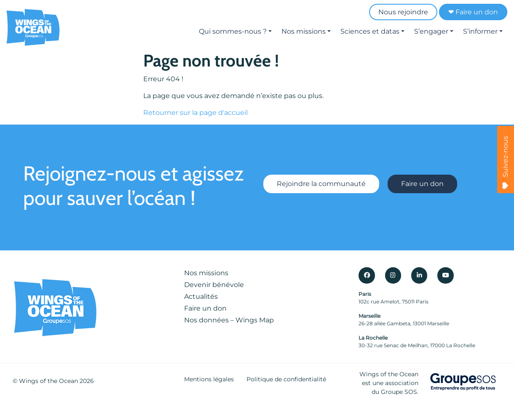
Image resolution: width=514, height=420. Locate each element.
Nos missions (304, 31)
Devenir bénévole (214, 285)
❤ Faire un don (473, 12)
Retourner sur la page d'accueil (195, 113)
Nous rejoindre (403, 12)
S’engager (431, 31)
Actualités (201, 296)
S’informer (480, 31)
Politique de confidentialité (286, 379)
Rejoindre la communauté (321, 184)
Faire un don (422, 184)
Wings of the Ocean (48, 381)
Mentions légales (209, 379)
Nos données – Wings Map (229, 320)
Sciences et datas (370, 31)
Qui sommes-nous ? (233, 31)
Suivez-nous (505, 162)
